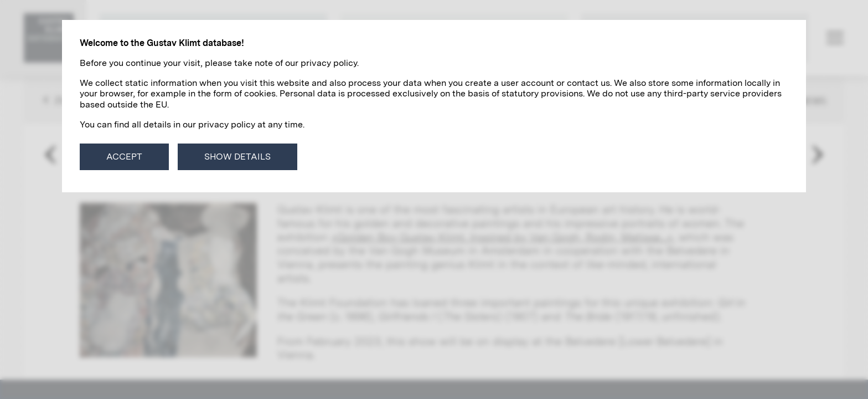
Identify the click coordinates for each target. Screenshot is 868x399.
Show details (237, 157)
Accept (124, 157)
